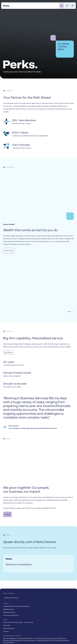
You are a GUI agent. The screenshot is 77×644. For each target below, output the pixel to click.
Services (6, 543)
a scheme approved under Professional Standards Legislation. (36, 616)
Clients (5, 560)
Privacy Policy (8, 630)
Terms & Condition (9, 625)
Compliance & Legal (10, 634)
